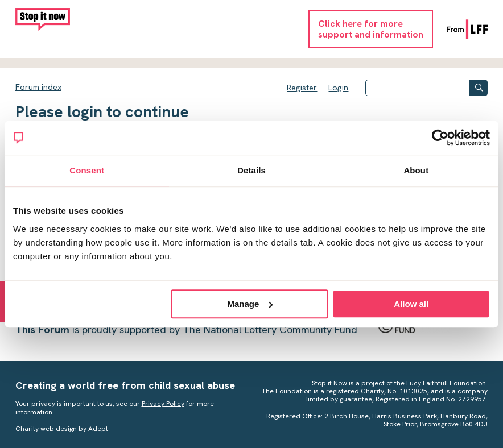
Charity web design (46, 429)
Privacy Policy (163, 404)
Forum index (38, 87)
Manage (250, 304)
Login (338, 88)
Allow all (411, 304)
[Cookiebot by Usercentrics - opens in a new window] (440, 138)
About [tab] (416, 170)
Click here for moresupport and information (371, 29)
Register (302, 88)
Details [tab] (251, 170)
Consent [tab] (87, 170)
